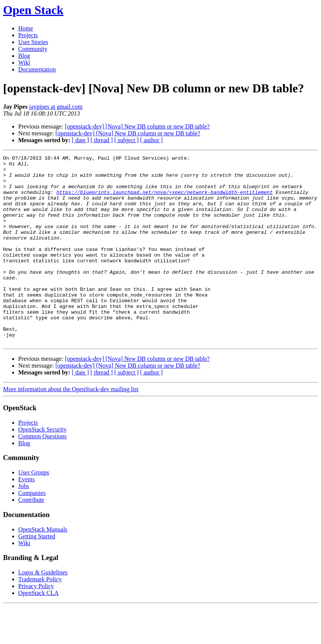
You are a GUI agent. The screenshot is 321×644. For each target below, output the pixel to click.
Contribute (31, 537)
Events (27, 517)
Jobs (24, 524)
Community (33, 49)
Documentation (37, 69)
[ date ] (80, 140)
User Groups (34, 510)
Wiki (24, 63)
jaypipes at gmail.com (56, 107)
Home (26, 28)
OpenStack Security (43, 467)
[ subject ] (127, 140)
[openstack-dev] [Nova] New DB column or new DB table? (137, 126)
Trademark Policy (40, 617)
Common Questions (43, 474)
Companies (32, 531)
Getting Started (37, 574)
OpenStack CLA (38, 631)
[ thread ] (102, 140)
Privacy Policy (36, 624)
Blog (24, 56)
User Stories (33, 42)
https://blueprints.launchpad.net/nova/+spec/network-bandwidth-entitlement (164, 200)
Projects (28, 35)
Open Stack (33, 10)
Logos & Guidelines (43, 610)
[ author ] (152, 140)
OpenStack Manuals (43, 567)
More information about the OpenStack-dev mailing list (71, 427)
